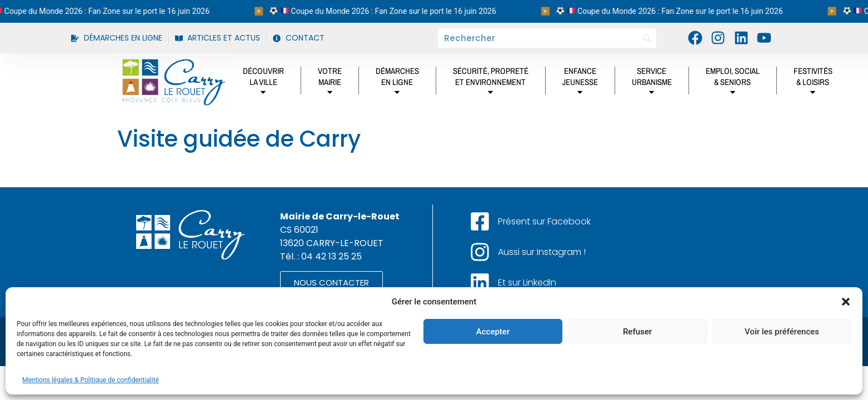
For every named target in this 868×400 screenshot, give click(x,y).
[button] (846, 302)
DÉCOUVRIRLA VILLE (263, 83)
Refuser (637, 332)
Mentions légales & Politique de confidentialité (91, 380)
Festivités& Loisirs (813, 83)
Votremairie (330, 83)
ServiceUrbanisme (652, 83)
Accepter (493, 332)
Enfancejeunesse (580, 83)
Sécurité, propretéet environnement (491, 83)
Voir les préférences (782, 332)
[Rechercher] (647, 38)
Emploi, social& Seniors (733, 83)
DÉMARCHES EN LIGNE (397, 83)
